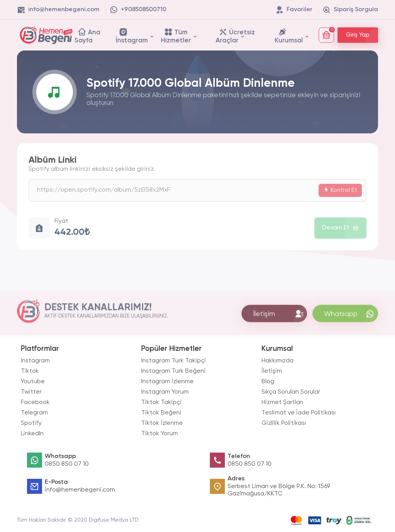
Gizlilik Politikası (284, 423)
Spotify (31, 423)
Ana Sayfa (87, 36)
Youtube (33, 382)
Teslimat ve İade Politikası (299, 413)
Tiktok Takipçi (161, 402)
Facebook (35, 402)
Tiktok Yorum (160, 434)
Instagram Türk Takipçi (174, 361)
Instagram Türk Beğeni (173, 371)
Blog (268, 382)
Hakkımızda (278, 361)
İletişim (272, 371)
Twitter (31, 392)
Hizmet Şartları (282, 402)
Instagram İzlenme (167, 382)
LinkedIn (32, 434)
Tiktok (30, 371)
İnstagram (132, 36)
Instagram (35, 361)
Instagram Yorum (165, 392)
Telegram (34, 413)
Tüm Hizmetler (176, 36)
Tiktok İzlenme (162, 423)
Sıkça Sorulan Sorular (291, 392)
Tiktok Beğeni (161, 413)
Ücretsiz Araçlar (235, 36)
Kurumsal (289, 36)
